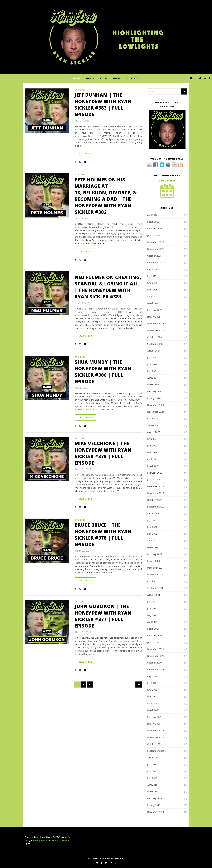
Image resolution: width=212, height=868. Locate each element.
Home (77, 78)
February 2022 (155, 554)
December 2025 (156, 242)
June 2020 (152, 690)
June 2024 (152, 364)
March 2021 (153, 629)
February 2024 (155, 391)
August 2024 (154, 351)
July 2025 (152, 276)
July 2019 (152, 764)
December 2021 (156, 568)
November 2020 (156, 656)
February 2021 (155, 635)
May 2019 (152, 778)
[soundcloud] (205, 78)
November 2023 (156, 412)
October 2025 (154, 256)
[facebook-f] (196, 78)
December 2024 (156, 323)
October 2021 (154, 581)
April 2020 (152, 703)
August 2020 (154, 676)
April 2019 (152, 785)
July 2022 (152, 520)
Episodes (80, 90)
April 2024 (152, 378)
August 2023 (154, 432)
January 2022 (154, 561)
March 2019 (153, 791)
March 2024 (153, 385)
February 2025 (155, 310)
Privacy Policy (40, 840)
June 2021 (152, 608)
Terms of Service (60, 840)
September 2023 (156, 425)
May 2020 (152, 697)
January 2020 (154, 724)
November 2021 (156, 574)
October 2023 (154, 418)
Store (103, 78)
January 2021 (154, 642)
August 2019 (154, 758)
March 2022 (153, 547)
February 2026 (155, 229)
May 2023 (152, 452)
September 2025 (156, 262)
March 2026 (153, 222)
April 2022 (152, 541)
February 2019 (155, 798)
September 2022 (156, 507)
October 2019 (154, 744)
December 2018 (156, 812)
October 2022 (154, 500)
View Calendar (167, 181)
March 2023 (153, 466)
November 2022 (156, 493)
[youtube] (192, 78)
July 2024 (152, 357)
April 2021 (152, 622)
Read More (85, 154)
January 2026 (154, 235)
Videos (117, 78)
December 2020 (156, 649)
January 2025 (154, 317)
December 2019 (156, 730)
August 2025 (154, 269)
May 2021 (152, 615)
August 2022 (154, 513)
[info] (209, 78)
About (90, 78)
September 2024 (156, 344)
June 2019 (152, 771)
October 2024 (154, 337)
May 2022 (152, 534)
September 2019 (156, 751)
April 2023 (152, 459)
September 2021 (156, 588)
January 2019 (154, 805)
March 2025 (153, 303)
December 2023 (156, 405)
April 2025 (152, 296)
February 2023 (155, 473)
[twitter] (200, 78)
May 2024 (152, 371)
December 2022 (156, 486)
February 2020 (155, 717)
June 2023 (152, 446)
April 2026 (152, 215)
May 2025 (152, 290)
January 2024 (154, 398)
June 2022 (152, 527)
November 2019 (156, 737)
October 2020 (154, 663)
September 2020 (156, 669)
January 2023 (154, 479)
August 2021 (154, 595)
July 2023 (152, 439)
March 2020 (153, 710)
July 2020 (152, 683)
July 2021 (152, 602)
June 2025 (152, 283)
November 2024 (156, 330)
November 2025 (156, 249)
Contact (133, 78)
